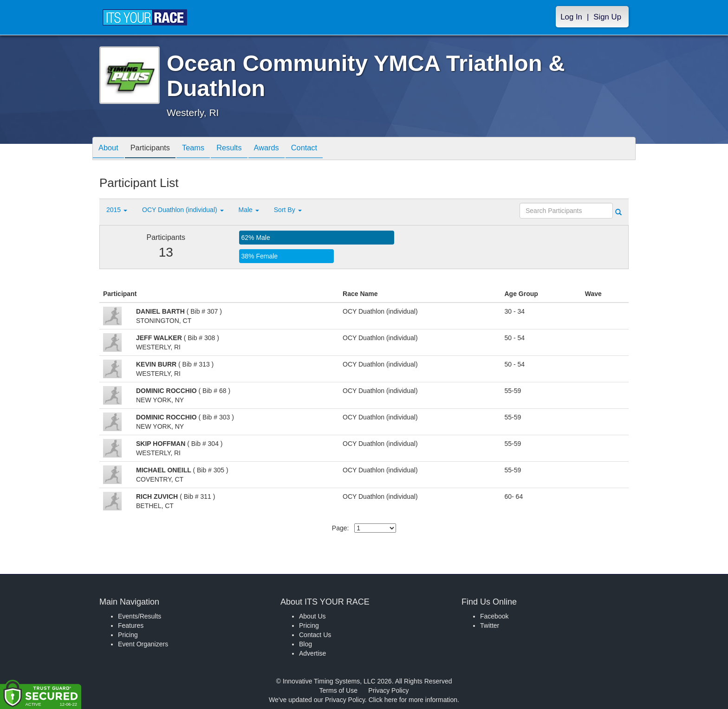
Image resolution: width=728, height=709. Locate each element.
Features (131, 625)
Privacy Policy (388, 690)
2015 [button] (117, 210)
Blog (305, 644)
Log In (571, 17)
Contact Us (315, 635)
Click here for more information (413, 700)
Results (241, 149)
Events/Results (140, 616)
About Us (312, 616)
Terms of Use (338, 690)
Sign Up (607, 17)
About (110, 149)
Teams (202, 149)
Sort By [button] (288, 210)
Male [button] (249, 210)
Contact (324, 149)
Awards (282, 149)
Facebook (494, 616)
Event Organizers (143, 644)
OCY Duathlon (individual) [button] (183, 210)
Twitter (490, 625)
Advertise (312, 653)
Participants (156, 149)
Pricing (128, 635)
